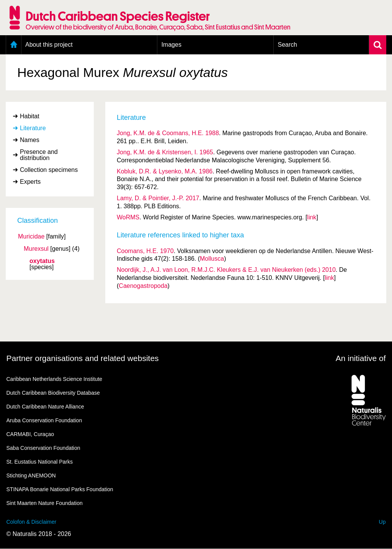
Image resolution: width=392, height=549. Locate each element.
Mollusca (212, 259)
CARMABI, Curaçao (30, 434)
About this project (49, 45)
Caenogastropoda (143, 286)
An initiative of (361, 358)
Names (30, 140)
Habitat (30, 116)
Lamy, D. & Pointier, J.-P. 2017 (158, 198)
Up (382, 522)
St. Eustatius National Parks (40, 462)
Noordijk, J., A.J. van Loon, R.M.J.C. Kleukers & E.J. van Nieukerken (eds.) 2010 (226, 270)
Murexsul (36, 249)
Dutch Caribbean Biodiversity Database (53, 393)
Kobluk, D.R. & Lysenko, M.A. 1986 (165, 171)
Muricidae (31, 237)
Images (171, 45)
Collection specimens (49, 170)
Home (14, 45)
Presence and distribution (39, 155)
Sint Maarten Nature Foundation (45, 503)
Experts (30, 182)
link (312, 217)
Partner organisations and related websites (83, 358)
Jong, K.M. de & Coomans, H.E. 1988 (168, 133)
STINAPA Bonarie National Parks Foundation (60, 489)
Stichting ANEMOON (31, 475)
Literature (33, 128)
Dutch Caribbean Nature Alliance (45, 407)
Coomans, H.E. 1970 (145, 251)
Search (287, 45)
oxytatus (42, 261)
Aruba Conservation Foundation (44, 420)
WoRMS (128, 217)
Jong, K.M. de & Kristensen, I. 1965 (165, 152)
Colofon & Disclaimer (32, 522)
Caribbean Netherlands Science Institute (55, 379)
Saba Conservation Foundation (43, 448)
